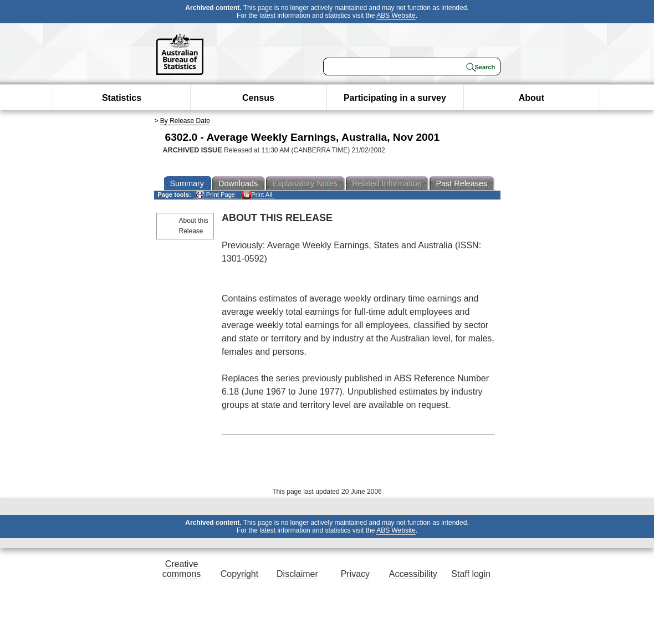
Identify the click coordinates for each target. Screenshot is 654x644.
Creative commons (182, 569)
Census (258, 98)
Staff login (471, 574)
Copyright (239, 574)
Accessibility (413, 574)
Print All (257, 195)
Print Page (215, 195)
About (532, 98)
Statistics (122, 98)
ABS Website (396, 16)
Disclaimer (297, 574)
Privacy (355, 574)
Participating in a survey (395, 98)
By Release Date (185, 121)
